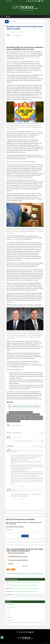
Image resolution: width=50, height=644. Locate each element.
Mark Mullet (9, 417)
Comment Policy (10, 621)
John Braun (27, 419)
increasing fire (10, 63)
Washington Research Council (17, 162)
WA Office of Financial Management (21, 412)
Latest (15, 419)
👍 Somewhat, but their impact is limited (18, 557)
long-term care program (16, 240)
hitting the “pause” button (24, 53)
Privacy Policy (35, 642)
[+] (31, 441)
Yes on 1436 (28, 417)
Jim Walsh (20, 414)
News (16, 22)
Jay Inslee (22, 419)
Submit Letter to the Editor (11, 608)
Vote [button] (8, 570)
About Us (8, 611)
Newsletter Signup (10, 605)
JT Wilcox (18, 421)
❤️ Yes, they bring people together (16, 553)
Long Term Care (10, 419)
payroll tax (23, 417)
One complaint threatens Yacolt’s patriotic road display (28, 574)
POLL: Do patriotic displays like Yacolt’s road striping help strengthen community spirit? (25, 582)
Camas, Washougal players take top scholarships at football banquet (23, 592)
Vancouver (18, 417)
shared (33, 180)
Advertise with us (10, 618)
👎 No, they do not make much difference (18, 560)
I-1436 (15, 70)
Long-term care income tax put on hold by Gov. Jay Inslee (25, 406)
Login (42, 433)
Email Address (9, 530)
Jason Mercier (12, 412)
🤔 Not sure (10, 564)
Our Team (9, 614)
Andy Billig (41, 419)
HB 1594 (14, 417)
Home (11, 22)
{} (29, 441)
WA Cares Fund (40, 417)
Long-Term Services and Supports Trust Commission (31, 414)
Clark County (34, 417)
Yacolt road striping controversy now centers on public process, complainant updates (23, 586)
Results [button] (13, 570)
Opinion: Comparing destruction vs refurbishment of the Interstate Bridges (26, 589)
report (8, 367)
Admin (30, 642)
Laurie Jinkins (30, 412)
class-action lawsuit (36, 132)
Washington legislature (34, 419)
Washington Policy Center (11, 421)
